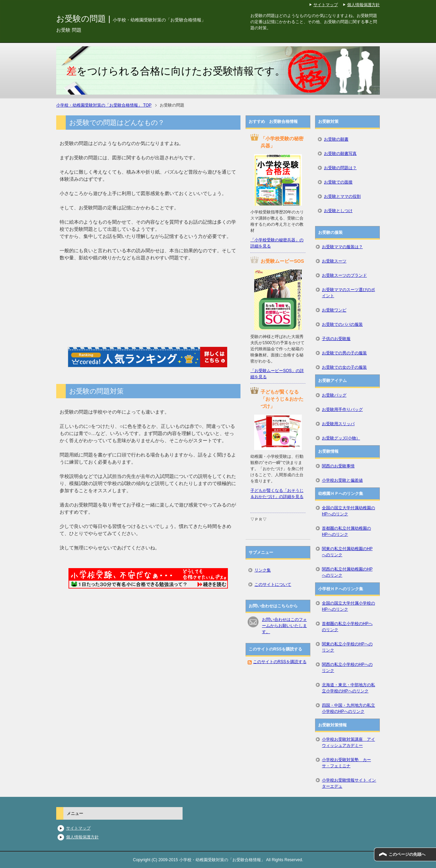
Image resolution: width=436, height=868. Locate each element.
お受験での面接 (338, 182)
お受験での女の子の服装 (344, 367)
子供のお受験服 (336, 339)
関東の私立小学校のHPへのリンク (347, 647)
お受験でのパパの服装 (342, 324)
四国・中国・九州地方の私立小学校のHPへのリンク (348, 708)
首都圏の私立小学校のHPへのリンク (347, 627)
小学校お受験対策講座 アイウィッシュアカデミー (348, 742)
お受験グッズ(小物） (341, 438)
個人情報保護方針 (82, 837)
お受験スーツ (334, 261)
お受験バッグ (334, 395)
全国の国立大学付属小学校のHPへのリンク (348, 606)
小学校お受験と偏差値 (342, 480)
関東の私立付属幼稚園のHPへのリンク (347, 552)
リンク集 (263, 570)
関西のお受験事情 (338, 466)
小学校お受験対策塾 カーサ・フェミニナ (346, 763)
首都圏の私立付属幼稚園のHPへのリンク (346, 531)
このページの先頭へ (407, 854)
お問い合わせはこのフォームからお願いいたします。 (284, 626)
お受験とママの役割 (342, 196)
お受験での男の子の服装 (344, 353)
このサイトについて (273, 584)
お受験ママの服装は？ (342, 247)
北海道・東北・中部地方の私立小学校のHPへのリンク (348, 688)
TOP (104, 105)
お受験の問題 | (131, 19)
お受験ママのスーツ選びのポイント (348, 293)
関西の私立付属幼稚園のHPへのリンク (347, 572)
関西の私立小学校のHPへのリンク (347, 668)
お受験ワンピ (334, 310)
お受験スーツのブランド (344, 275)
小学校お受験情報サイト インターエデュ (349, 783)
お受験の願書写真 (340, 154)
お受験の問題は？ (340, 168)
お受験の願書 (336, 139)
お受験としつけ (338, 211)
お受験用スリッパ (338, 424)
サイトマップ (78, 828)
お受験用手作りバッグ (342, 409)
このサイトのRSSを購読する (280, 662)
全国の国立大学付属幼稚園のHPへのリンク (348, 511)
